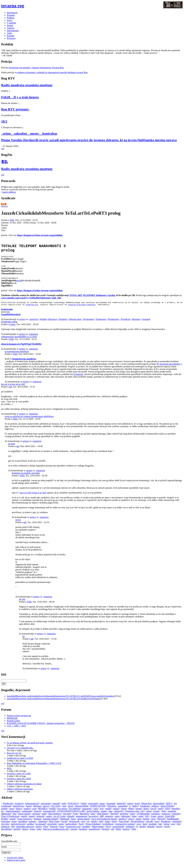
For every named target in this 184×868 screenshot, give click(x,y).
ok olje (22, 603)
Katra (33, 833)
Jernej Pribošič (167, 810)
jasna (12, 813)
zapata (104, 815)
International (13, 31)
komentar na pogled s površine (26, 477)
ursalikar (153, 828)
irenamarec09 (49, 815)
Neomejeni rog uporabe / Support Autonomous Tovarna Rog (36, 68)
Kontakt (11, 36)
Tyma (75, 818)
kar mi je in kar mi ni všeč (13, 388)
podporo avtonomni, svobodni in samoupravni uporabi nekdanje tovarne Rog (52, 72)
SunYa (159, 831)
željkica (155, 810)
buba (134, 821)
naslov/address (9, 192)
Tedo (163, 815)
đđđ (102, 821)
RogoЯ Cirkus (13, 725)
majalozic (156, 818)
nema (14, 826)
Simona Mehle (82, 810)
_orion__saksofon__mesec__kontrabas (29, 133)
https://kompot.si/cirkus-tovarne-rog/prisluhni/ (40, 235)
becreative (93, 821)
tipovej (46, 810)
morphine (23, 826)
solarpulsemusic (13, 815)
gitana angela (84, 823)
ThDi (12, 220)
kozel (137, 808)
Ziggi (107, 826)
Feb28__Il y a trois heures (20, 97)
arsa (173, 828)
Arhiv (9, 33)
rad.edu (149, 826)
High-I (135, 810)
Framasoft (78, 378)
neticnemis (46, 808)
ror (88, 826)
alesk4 (142, 831)
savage (139, 813)
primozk (40, 821)
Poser (81, 828)
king (93, 818)
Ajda (64, 808)
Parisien (105, 833)
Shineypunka (98, 831)
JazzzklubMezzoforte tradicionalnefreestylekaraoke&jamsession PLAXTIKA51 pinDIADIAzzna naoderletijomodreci (61, 700)
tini (13, 831)
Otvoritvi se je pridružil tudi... (21, 752)
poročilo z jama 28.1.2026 (19, 783)
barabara (83, 833)
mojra (160, 821)
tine (160, 828)
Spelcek (37, 815)
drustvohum (159, 808)
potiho (108, 813)
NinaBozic (166, 826)
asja (83, 826)
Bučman (37, 810)
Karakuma (145, 810)
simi (64, 810)
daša (145, 828)
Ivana (153, 821)
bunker (146, 823)
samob (32, 821)
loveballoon (108, 828)
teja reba (5, 828)
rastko (49, 821)
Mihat (131, 813)
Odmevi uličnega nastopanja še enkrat (24, 788)
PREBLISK (12, 722)
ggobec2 (123, 823)
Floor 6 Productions (10, 821)
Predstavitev (113, 323)
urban (149, 815)
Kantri (29, 810)
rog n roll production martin (104, 823)
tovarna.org (32, 309)
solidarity (130, 831)
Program (11, 15)
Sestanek (146, 323)
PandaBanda (173, 823)
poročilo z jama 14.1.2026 (19, 778)
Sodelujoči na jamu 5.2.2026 (20, 762)
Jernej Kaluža (93, 815)
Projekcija (126, 323)
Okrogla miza (75, 323)
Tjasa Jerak (124, 826)
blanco (19, 813)
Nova (108, 831)
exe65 (160, 813)
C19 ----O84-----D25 (16, 730)
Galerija (11, 28)
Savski (64, 826)
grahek (4, 813)
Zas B (153, 813)
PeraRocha (8, 808)
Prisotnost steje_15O (135, 815)
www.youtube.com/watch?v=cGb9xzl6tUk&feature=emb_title (31, 301)
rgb (11, 391)
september (123, 810)
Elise (46, 831)
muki (44, 818)
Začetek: (5, 223)
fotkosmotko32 (32, 808)
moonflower (94, 833)
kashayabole (71, 828)
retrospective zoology (125, 828)
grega (61, 828)
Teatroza (54, 831)
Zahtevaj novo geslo (16, 864)
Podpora (11, 18)
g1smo (156, 815)
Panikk (52, 813)
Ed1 (147, 821)
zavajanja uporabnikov (170, 368)
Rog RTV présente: (15, 109)
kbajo (146, 813)
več (3, 149)
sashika (30, 828)
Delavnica (52, 323)
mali (101, 826)
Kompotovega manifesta (24, 363)
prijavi (22, 323)
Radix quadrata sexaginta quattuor (27, 85)
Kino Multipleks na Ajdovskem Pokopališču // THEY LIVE (34, 768)
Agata (138, 823)
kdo (15, 818)
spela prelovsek (18, 828)
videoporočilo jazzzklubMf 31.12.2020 (19, 341)
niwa (157, 826)
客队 (5, 162)
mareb (24, 821)
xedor (141, 821)
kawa (62, 831)
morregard (93, 808)
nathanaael (27, 815)
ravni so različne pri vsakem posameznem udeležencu (29, 421)
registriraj (34, 323)
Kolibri (4, 823)
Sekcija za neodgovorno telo (56, 833)
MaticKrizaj (18, 810)
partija (39, 831)
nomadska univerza (25, 831)
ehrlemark (65, 823)
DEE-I (169, 808)
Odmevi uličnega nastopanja (20, 793)
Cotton (12, 329)
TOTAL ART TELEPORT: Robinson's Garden (92, 299)
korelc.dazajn (24, 818)
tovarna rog (13, 6)
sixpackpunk (118, 831)
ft (137, 831)
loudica (27, 813)
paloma (32, 826)
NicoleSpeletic (137, 826)
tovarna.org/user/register (82, 309)
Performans (89, 323)
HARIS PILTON (98, 810)
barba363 (121, 808)
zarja (96, 813)
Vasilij (83, 808)
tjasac (102, 808)
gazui (71, 810)
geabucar (5, 831)
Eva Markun (75, 813)
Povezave (11, 38)
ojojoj (18, 524)
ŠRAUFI (161, 823)
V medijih (11, 23)
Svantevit (19, 808)
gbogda (71, 821)
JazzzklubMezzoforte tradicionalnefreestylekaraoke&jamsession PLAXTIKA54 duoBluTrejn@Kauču (53, 703)
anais (117, 821)
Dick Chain (54, 826)
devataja (36, 818)
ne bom (12, 448)
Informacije (12, 13)
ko (24, 640)
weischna (5, 826)
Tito (178, 828)
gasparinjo (87, 813)
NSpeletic (112, 810)
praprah (56, 808)
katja (73, 823)
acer (102, 813)
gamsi (130, 808)
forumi (10, 25)
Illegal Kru (146, 808)
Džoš (167, 813)
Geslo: (4, 851)
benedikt (176, 813)
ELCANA (56, 810)
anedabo (86, 831)
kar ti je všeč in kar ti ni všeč (33, 497)
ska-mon (67, 818)
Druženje (63, 323)
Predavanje (101, 323)
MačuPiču (84, 818)
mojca (131, 823)
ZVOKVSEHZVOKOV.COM (71, 815)
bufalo (94, 826)
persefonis (52, 828)
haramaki (111, 808)
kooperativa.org (73, 831)
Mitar (118, 833)
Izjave (10, 20)
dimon (25, 833)
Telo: (3, 230)
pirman (74, 833)
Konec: (34, 223)
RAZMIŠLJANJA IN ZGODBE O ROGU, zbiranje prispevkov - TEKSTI (41, 728)
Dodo (114, 826)
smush (12, 823)
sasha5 (116, 813)
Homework (74, 826)
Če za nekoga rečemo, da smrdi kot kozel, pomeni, (30, 747)
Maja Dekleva (55, 818)
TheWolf (114, 818)
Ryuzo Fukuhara (93, 828)
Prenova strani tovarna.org (19, 720)
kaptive (126, 833)
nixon (124, 813)
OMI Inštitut (102, 818)
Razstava (136, 323)
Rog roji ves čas (14, 757)
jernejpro (176, 818)
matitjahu (177, 826)
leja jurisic (62, 813)
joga (34, 813)
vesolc (167, 831)
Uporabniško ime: (9, 845)
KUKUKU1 (73, 808)
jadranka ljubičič (51, 823)
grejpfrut (124, 818)
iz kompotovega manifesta (17, 356)
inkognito (126, 821)
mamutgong (81, 821)
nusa (153, 823)
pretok (19, 284)
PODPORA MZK (9, 326)
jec (2, 815)
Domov (5, 206)
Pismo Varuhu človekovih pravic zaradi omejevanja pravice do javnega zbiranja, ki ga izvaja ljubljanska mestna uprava (89, 140)
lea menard (40, 828)
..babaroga (42, 826)
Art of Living (59, 821)
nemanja (109, 821)
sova (139, 828)
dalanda (151, 831)
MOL (9, 773)
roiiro (132, 818)
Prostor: (5, 225)
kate (110, 815)
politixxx (166, 818)
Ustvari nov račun (15, 862)
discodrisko (6, 833)
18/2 (4, 121)
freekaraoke (7, 314)
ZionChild (170, 821)
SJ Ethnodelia (143, 818)
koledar (44, 323)
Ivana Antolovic (25, 823)
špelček (17, 833)
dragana (37, 823)
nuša (39, 833)
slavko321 (119, 815)
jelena (166, 828)
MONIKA (43, 813)
